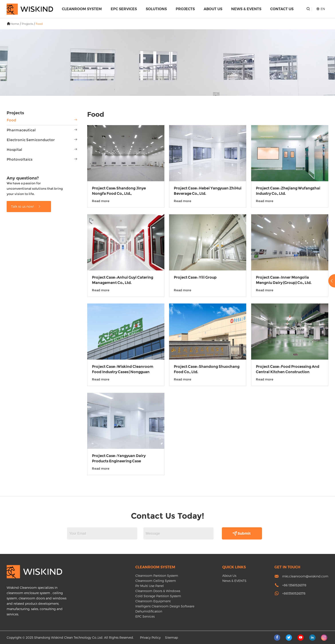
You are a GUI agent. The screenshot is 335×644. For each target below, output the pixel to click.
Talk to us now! (26, 206)
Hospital (14, 150)
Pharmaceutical (21, 130)
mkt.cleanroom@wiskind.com (305, 576)
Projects (185, 9)
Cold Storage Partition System (158, 596)
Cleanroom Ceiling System (156, 581)
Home (15, 24)
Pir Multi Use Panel (150, 586)
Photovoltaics (20, 159)
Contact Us (282, 9)
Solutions (156, 9)
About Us (213, 9)
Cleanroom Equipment (153, 601)
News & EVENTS (246, 9)
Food (39, 24)
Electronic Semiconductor (31, 140)
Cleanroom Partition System (157, 576)
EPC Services (124, 9)
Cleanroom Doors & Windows (158, 591)
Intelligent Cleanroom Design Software (165, 606)
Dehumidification (149, 611)
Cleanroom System (82, 9)
